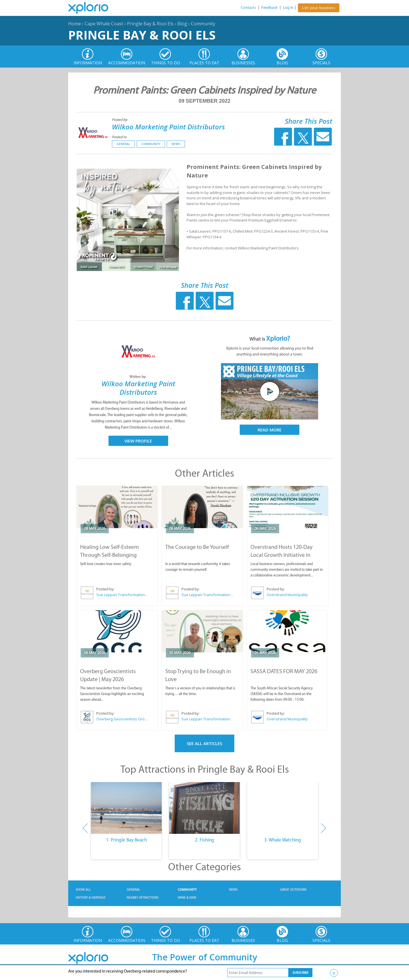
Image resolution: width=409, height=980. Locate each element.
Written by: (138, 377)
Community (203, 24)
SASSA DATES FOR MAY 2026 (284, 671)
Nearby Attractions (143, 898)
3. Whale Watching (283, 840)
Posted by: (120, 120)
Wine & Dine (187, 898)
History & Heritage (90, 898)
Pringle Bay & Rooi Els (150, 24)
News (176, 144)
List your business (319, 8)
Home (75, 24)
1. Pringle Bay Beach (126, 840)
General (123, 144)
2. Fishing (204, 840)
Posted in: (119, 137)
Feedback (269, 8)
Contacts (248, 8)
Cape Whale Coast (104, 24)
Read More (270, 430)
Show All (83, 890)
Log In (288, 8)
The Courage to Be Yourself (197, 547)
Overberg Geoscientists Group (122, 719)
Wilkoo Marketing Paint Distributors (168, 127)
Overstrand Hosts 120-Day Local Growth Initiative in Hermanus (281, 555)
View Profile (138, 441)
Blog (182, 24)
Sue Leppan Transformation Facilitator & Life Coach (122, 595)
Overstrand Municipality (287, 595)
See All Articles (204, 743)
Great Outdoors (293, 890)
